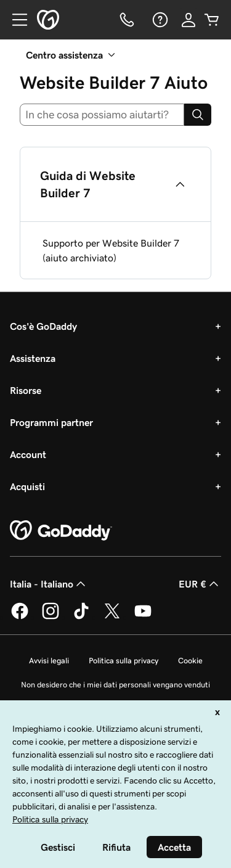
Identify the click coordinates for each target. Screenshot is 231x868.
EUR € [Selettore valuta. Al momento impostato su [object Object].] (200, 584)
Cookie (190, 661)
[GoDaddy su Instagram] (51, 617)
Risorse (26, 390)
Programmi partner (51, 422)
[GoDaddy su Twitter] (112, 617)
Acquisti (27, 486)
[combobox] (102, 115)
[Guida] (159, 20)
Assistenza (33, 358)
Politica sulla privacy (124, 661)
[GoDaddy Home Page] (61, 531)
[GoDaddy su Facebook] (20, 617)
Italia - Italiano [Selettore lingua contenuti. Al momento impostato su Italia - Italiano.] (49, 584)
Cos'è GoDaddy (43, 326)
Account (28, 454)
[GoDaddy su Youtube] (143, 617)
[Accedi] (188, 20)
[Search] (198, 115)
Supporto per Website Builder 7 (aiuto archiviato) (111, 250)
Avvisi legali (49, 661)
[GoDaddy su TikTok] (81, 617)
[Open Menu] (15, 20)
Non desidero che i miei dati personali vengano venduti (115, 685)
